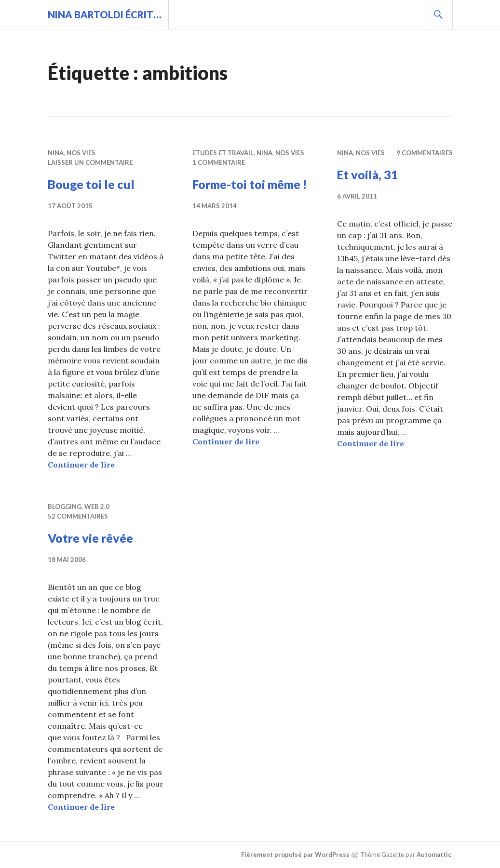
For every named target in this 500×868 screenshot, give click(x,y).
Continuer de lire (81, 465)
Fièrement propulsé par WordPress (295, 855)
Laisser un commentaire (90, 162)
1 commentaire (219, 162)
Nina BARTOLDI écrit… (104, 14)
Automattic (434, 855)
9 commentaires (425, 153)
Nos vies (81, 153)
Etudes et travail (223, 153)
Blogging (65, 507)
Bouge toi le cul (91, 184)
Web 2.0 (97, 507)
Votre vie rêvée (90, 538)
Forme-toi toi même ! (250, 184)
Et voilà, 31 (368, 174)
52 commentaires (78, 516)
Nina (56, 153)
